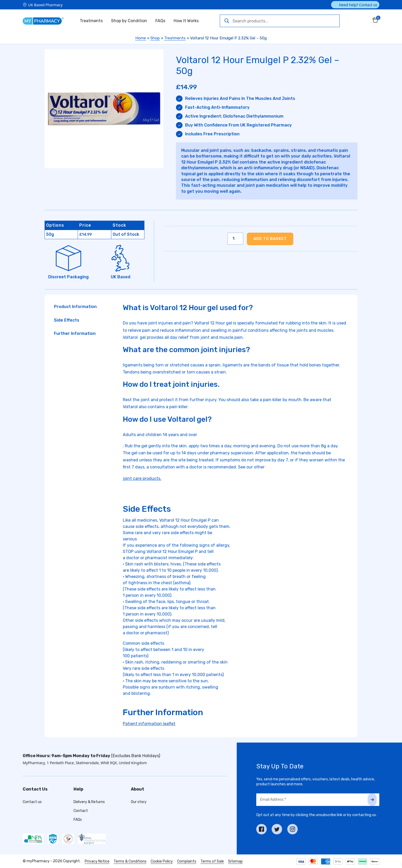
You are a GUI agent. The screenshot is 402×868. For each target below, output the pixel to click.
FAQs (160, 21)
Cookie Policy (162, 861)
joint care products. (142, 478)
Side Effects (67, 320)
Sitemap (235, 861)
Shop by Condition (129, 21)
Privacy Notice (97, 861)
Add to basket (270, 239)
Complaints (187, 861)
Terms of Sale (212, 861)
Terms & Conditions (130, 861)
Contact (81, 811)
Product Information (75, 307)
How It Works (186, 21)
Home (141, 38)
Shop (155, 38)
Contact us (32, 802)
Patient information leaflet (149, 724)
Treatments (91, 21)
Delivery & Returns (89, 802)
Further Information (75, 333)
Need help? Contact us (358, 5)
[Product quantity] (235, 239)
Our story (139, 802)
